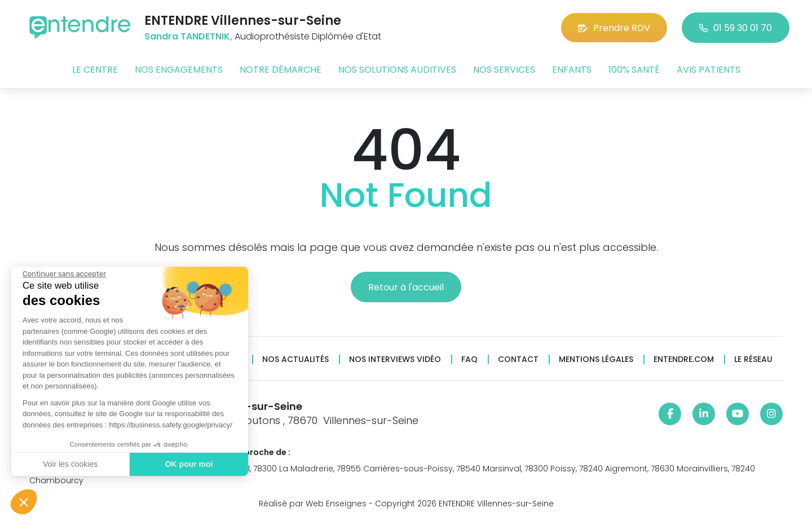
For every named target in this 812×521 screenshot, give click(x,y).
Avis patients (709, 70)
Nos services (504, 70)
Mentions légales (596, 359)
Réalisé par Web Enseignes (313, 504)
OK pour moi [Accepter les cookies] (187, 464)
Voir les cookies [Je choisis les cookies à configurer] (69, 464)
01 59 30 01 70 (736, 28)
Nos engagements (179, 70)
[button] (24, 502)
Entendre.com (684, 359)
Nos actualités (295, 359)
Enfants (572, 70)
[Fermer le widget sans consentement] (63, 274)
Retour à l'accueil (406, 287)
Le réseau (753, 359)
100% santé (634, 70)
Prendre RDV (614, 28)
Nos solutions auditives (397, 70)
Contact (518, 359)
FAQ (469, 359)
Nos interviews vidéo (395, 359)
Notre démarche (281, 70)
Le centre (95, 70)
